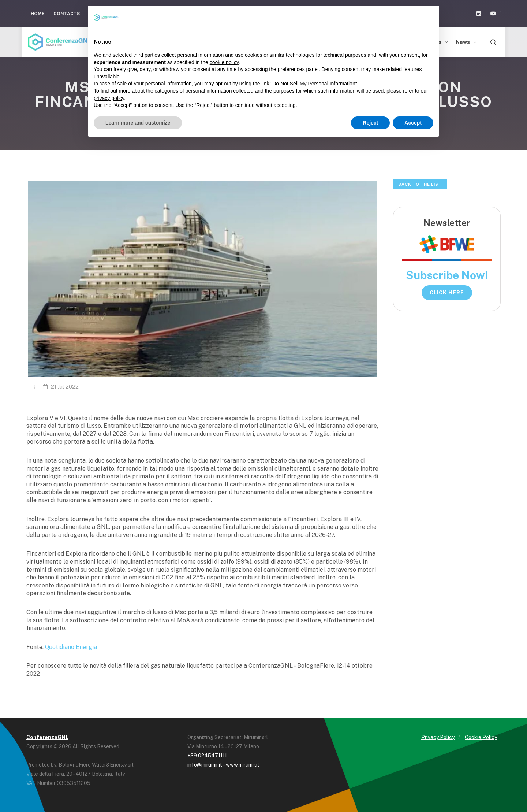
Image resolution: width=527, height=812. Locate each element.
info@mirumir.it (205, 765)
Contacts (67, 14)
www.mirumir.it (243, 765)
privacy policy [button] (109, 98)
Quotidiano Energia (71, 647)
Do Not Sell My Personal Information (314, 84)
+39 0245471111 (207, 756)
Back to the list (420, 184)
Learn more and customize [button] (138, 123)
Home (38, 14)
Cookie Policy (481, 737)
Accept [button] (413, 123)
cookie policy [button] (224, 62)
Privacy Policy (438, 737)
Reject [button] (370, 123)
